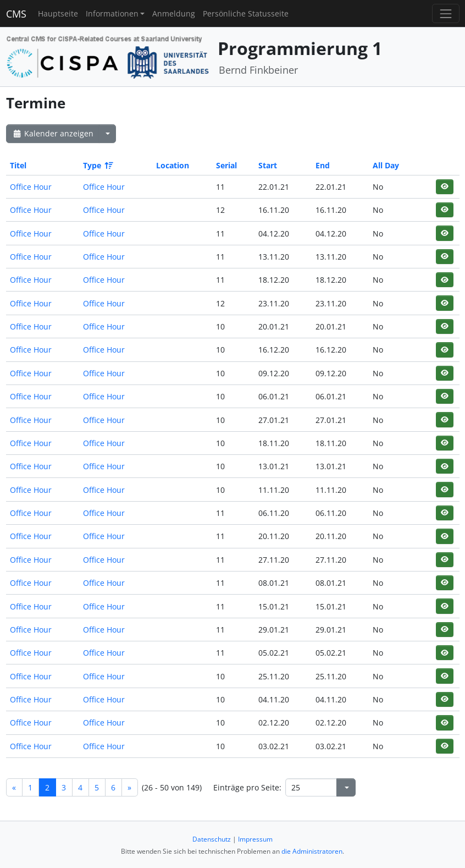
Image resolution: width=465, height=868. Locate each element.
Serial (226, 165)
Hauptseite (58, 13)
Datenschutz (212, 839)
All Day (386, 165)
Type (97, 165)
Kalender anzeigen (53, 133)
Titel (18, 165)
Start (268, 165)
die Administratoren (312, 851)
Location (173, 165)
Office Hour (31, 187)
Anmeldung (174, 13)
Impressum (255, 839)
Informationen (112, 13)
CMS (16, 14)
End (323, 165)
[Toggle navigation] (445, 13)
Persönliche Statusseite (246, 13)
